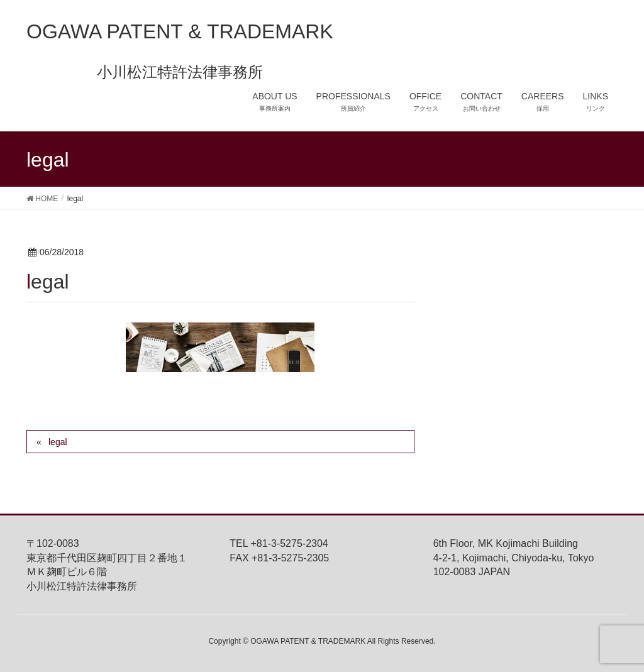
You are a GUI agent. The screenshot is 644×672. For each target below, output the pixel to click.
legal (58, 442)
